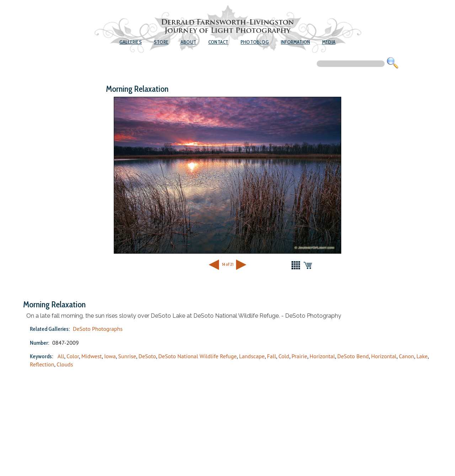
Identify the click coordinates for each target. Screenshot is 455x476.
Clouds (65, 364)
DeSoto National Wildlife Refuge (197, 356)
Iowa (110, 356)
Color (73, 356)
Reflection (42, 364)
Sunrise (127, 356)
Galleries (131, 42)
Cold (284, 356)
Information (295, 42)
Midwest (92, 356)
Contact (218, 42)
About (188, 42)
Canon (406, 356)
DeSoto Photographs (98, 329)
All (61, 356)
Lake (422, 356)
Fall (272, 356)
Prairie (299, 356)
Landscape (252, 356)
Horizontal (322, 356)
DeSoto (147, 356)
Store (161, 42)
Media (329, 42)
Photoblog (255, 42)
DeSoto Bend (353, 356)
